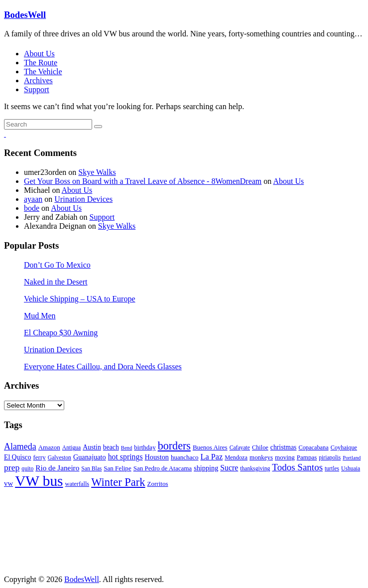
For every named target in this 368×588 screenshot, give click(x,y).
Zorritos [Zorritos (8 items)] (158, 484)
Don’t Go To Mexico (57, 265)
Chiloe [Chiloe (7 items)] (260, 447)
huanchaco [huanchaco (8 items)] (185, 457)
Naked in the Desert (56, 282)
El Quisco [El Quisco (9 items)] (18, 457)
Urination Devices (83, 199)
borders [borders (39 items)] (174, 446)
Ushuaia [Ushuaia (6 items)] (351, 469)
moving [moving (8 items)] (285, 457)
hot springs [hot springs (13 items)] (125, 457)
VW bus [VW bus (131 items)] (39, 481)
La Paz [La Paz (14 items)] (212, 457)
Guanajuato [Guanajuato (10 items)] (90, 457)
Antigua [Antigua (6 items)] (71, 448)
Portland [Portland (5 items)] (352, 458)
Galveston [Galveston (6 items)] (60, 458)
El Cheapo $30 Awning (61, 333)
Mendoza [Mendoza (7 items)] (236, 457)
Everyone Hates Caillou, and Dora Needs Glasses (103, 367)
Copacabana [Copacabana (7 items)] (313, 447)
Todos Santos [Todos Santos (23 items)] (297, 467)
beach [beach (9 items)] (111, 447)
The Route (41, 63)
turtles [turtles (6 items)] (332, 469)
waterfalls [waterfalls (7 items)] (77, 484)
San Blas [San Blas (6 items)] (91, 469)
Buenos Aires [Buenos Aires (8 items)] (210, 447)
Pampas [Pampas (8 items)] (307, 457)
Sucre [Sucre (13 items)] (229, 468)
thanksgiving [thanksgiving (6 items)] (255, 469)
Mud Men (40, 316)
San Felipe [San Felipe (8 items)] (117, 468)
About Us (39, 54)
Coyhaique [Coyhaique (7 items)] (344, 447)
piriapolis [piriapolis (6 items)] (330, 458)
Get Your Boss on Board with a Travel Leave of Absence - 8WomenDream (143, 181)
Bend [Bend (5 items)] (127, 448)
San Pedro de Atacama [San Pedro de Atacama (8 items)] (163, 468)
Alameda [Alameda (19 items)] (20, 446)
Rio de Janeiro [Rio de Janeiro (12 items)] (57, 468)
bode (32, 208)
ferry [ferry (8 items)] (40, 457)
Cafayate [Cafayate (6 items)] (240, 448)
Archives (38, 80)
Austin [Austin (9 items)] (92, 447)
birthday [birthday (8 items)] (145, 447)
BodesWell (25, 15)
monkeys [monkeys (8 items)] (261, 457)
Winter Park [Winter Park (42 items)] (118, 482)
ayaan (33, 199)
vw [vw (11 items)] (8, 483)
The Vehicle (43, 72)
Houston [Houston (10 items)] (157, 457)
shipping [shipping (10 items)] (206, 468)
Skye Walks (97, 172)
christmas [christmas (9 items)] (284, 447)
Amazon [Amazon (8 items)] (49, 447)
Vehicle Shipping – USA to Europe (80, 299)
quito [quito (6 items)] (27, 469)
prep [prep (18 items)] (12, 467)
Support (37, 89)
